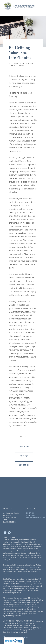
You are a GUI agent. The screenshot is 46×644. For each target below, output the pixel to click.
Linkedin (24, 465)
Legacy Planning (16, 65)
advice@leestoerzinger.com (35, 518)
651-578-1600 (31, 513)
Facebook (24, 447)
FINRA (31, 567)
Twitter (24, 456)
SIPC (35, 567)
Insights (32, 63)
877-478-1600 (31, 515)
